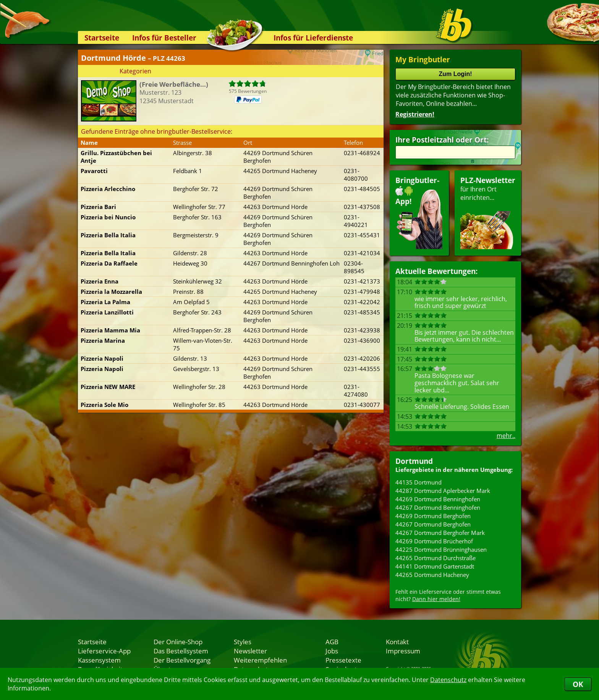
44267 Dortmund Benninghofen (438, 507)
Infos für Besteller (164, 38)
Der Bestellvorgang (182, 660)
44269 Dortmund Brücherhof (434, 541)
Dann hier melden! (436, 599)
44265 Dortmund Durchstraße (435, 558)
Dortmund (414, 461)
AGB (332, 642)
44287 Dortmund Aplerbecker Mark (443, 491)
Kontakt (397, 642)
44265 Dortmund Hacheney (432, 575)
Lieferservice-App (104, 651)
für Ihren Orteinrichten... (488, 212)
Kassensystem (99, 660)
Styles (243, 642)
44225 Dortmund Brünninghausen (441, 549)
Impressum (403, 651)
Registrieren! (415, 114)
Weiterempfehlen (260, 660)
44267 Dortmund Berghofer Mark (440, 533)
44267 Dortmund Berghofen (433, 524)
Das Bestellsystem (181, 651)
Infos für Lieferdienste (313, 38)
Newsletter (250, 651)
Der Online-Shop (178, 642)
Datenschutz (448, 680)
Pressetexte (343, 660)
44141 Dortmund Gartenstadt (435, 566)
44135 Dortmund (418, 482)
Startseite (102, 38)
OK (578, 684)
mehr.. (506, 436)
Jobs (332, 651)
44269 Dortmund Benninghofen (438, 499)
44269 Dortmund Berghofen (433, 516)
